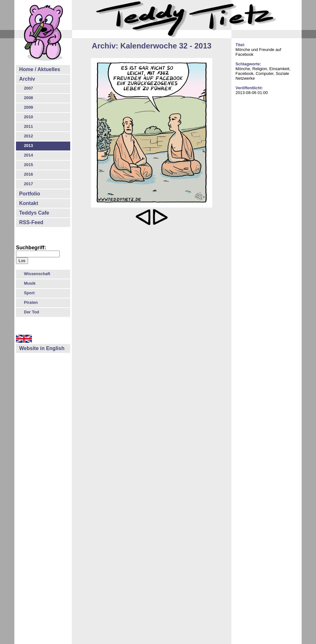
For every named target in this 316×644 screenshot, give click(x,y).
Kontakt (29, 203)
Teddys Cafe (34, 213)
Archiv (27, 79)
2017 (28, 184)
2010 (28, 117)
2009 (28, 107)
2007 (28, 88)
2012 (28, 136)
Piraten (31, 302)
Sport (29, 293)
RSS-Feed (31, 222)
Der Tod (31, 312)
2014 (28, 155)
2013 (28, 146)
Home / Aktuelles (40, 69)
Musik (30, 283)
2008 (28, 98)
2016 (28, 174)
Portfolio (30, 194)
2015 (28, 165)
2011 (28, 126)
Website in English (42, 348)
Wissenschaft (37, 274)
